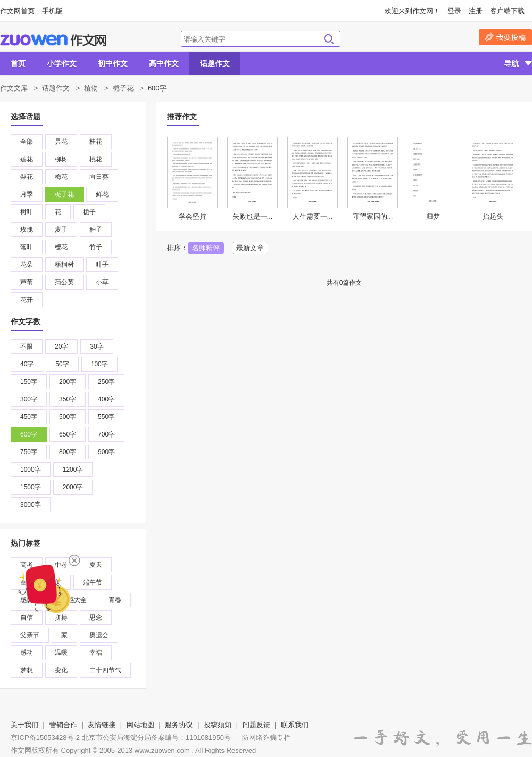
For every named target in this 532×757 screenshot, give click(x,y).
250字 (106, 382)
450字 (29, 417)
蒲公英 (64, 282)
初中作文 (113, 63)
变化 (61, 670)
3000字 (31, 505)
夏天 (96, 565)
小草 (102, 282)
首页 (18, 63)
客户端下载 (507, 11)
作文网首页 (17, 11)
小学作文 (62, 63)
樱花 (61, 247)
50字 (62, 364)
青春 (115, 600)
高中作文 (164, 63)
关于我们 (24, 725)
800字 (68, 452)
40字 (27, 364)
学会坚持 (193, 216)
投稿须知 (218, 725)
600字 (29, 434)
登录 (454, 11)
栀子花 (123, 88)
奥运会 (99, 635)
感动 (27, 653)
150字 (29, 382)
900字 (106, 452)
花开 (27, 300)
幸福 (96, 653)
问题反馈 (256, 725)
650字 (68, 434)
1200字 (73, 470)
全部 (27, 142)
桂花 (96, 142)
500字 (68, 417)
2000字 (73, 487)
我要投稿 (505, 37)
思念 (96, 618)
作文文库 (14, 88)
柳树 (61, 159)
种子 (96, 229)
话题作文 (215, 63)
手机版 (52, 11)
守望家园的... (373, 216)
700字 (106, 434)
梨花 (27, 177)
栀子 (89, 212)
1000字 (31, 470)
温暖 (61, 653)
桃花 (96, 159)
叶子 (102, 265)
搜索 (329, 39)
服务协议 (179, 725)
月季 (27, 194)
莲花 (27, 159)
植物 (91, 88)
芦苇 (27, 282)
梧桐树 (64, 265)
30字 (97, 347)
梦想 (27, 670)
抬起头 (493, 216)
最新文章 (250, 248)
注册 (476, 11)
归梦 (433, 216)
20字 (61, 347)
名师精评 (206, 248)
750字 (29, 452)
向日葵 (99, 177)
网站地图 (140, 725)
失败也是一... (253, 216)
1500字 (31, 487)
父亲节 (30, 635)
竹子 (96, 247)
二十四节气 (105, 670)
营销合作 (63, 725)
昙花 (61, 142)
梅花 (61, 177)
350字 (68, 399)
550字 (106, 417)
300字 (29, 399)
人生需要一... (313, 216)
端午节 (93, 582)
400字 (106, 399)
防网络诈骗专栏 (266, 738)
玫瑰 (27, 229)
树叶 (27, 212)
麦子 (61, 229)
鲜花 (102, 194)
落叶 (27, 247)
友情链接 (102, 725)
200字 (68, 382)
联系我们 (295, 725)
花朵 (27, 265)
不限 (27, 347)
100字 (99, 364)
